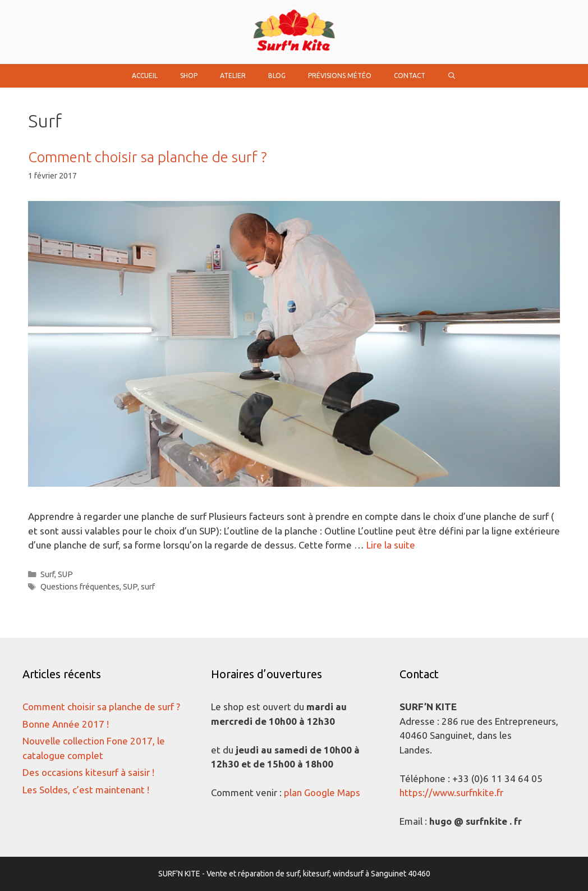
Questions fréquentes (80, 587)
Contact (410, 76)
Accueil (145, 76)
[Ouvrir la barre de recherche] (452, 76)
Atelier (233, 76)
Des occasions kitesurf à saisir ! (88, 772)
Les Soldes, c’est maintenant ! (86, 790)
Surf (47, 574)
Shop (189, 76)
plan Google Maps (322, 792)
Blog (277, 76)
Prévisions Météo (340, 76)
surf (148, 587)
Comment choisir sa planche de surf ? (148, 157)
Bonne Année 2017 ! (66, 724)
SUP (65, 574)
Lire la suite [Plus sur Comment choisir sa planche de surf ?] (391, 545)
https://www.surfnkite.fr (451, 792)
